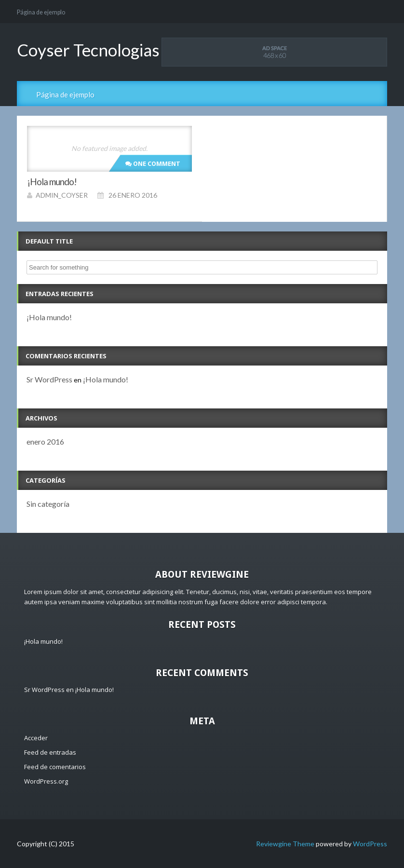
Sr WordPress (49, 379)
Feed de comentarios (55, 767)
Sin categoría (48, 504)
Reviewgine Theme (285, 844)
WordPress (370, 844)
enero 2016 (45, 441)
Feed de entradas (50, 752)
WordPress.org (46, 781)
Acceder (36, 738)
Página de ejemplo (41, 12)
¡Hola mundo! (49, 317)
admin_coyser (62, 195)
